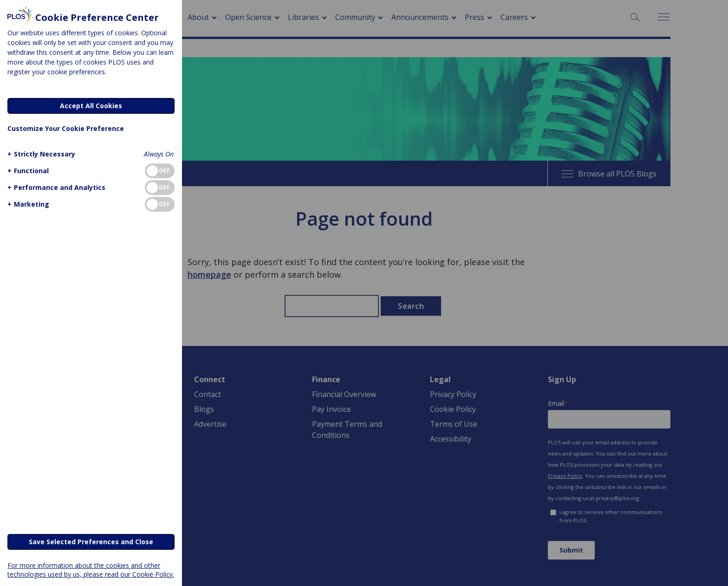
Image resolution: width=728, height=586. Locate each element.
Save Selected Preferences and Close (91, 542)
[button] (40, 154)
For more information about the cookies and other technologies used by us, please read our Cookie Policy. (91, 570)
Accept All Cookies (91, 106)
